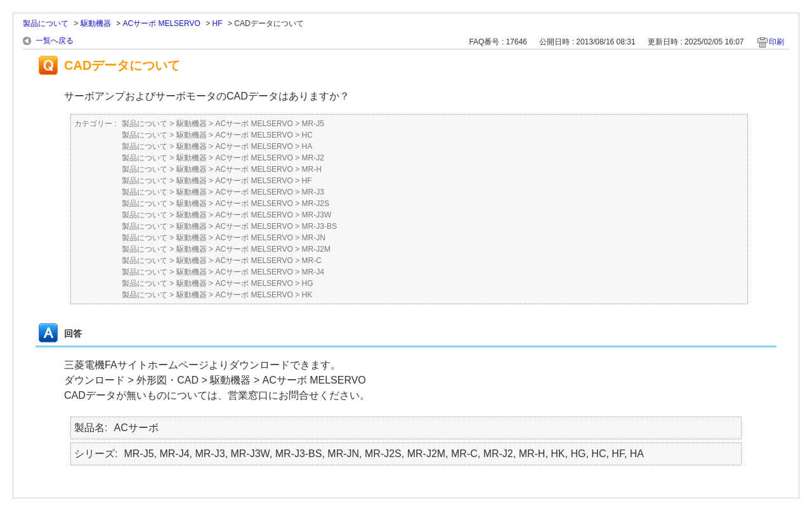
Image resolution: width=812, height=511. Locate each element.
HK (307, 295)
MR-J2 (313, 158)
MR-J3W (317, 215)
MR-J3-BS (319, 226)
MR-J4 (313, 272)
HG (308, 283)
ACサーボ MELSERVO (161, 23)
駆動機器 (96, 23)
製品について (46, 23)
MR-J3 (313, 192)
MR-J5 (313, 124)
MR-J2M (316, 249)
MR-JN (314, 238)
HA (307, 146)
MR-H (312, 169)
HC (307, 135)
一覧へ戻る (55, 41)
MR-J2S (316, 204)
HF (218, 23)
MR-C (312, 261)
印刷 (776, 42)
